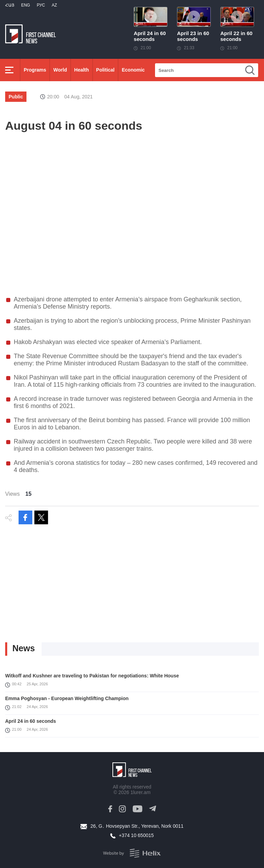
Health (82, 70)
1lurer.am (140, 792)
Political (106, 70)
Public (16, 97)
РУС (41, 5)
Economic (133, 70)
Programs (35, 70)
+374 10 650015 (136, 835)
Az (54, 5)
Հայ (10, 5)
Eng (25, 5)
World (60, 70)
